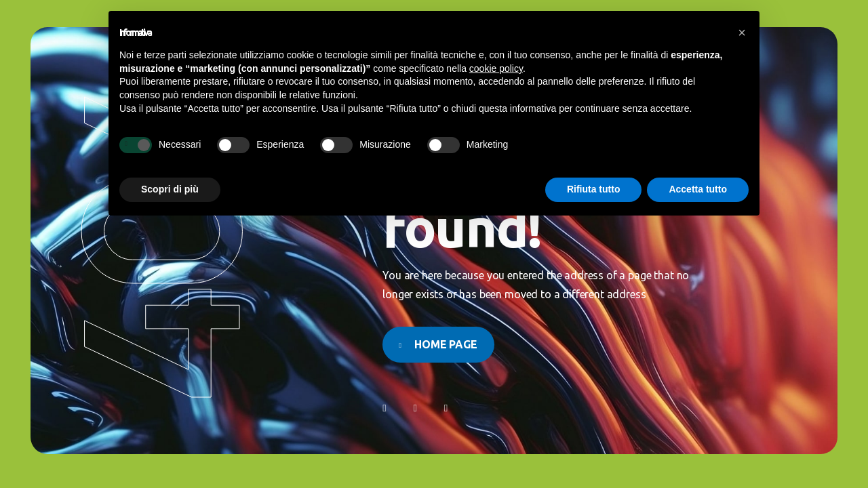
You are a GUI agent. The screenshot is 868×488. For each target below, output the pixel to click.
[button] (742, 33)
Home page (446, 344)
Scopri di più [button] (170, 189)
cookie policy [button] (496, 68)
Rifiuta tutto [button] (594, 189)
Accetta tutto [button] (698, 189)
